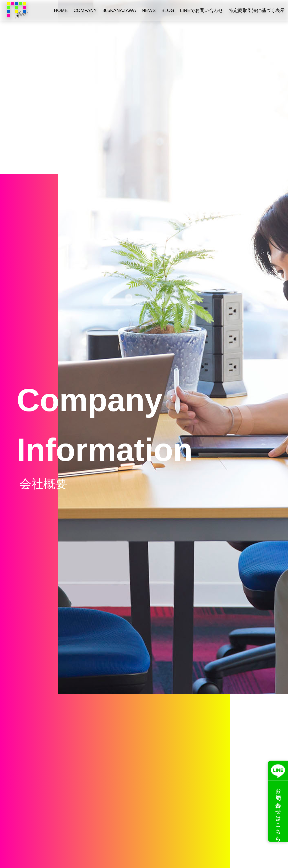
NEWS (149, 10)
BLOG (168, 10)
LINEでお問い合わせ (201, 10)
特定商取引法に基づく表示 (257, 10)
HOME (61, 10)
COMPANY (85, 10)
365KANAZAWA (119, 10)
